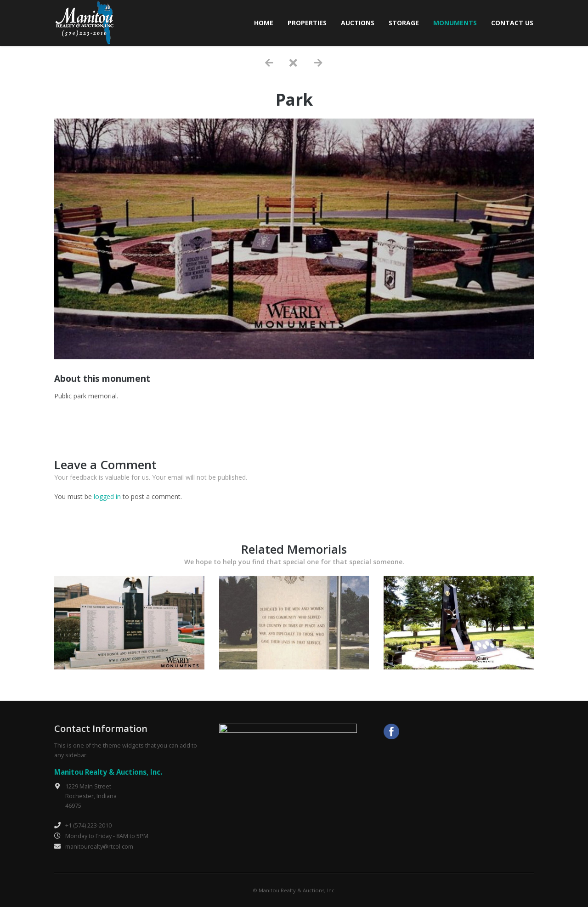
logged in (107, 496)
